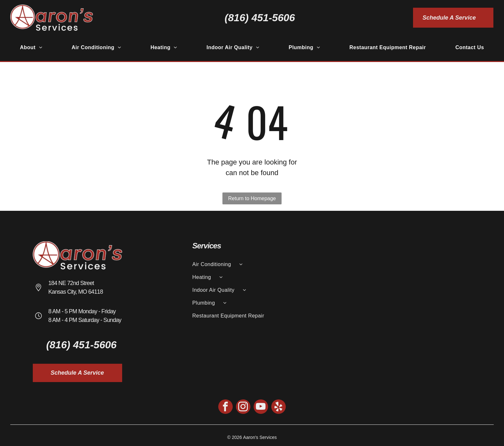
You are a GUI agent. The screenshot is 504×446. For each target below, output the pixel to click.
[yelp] (279, 407)
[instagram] (243, 407)
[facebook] (225, 407)
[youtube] (261, 407)
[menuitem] (31, 48)
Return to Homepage (252, 198)
